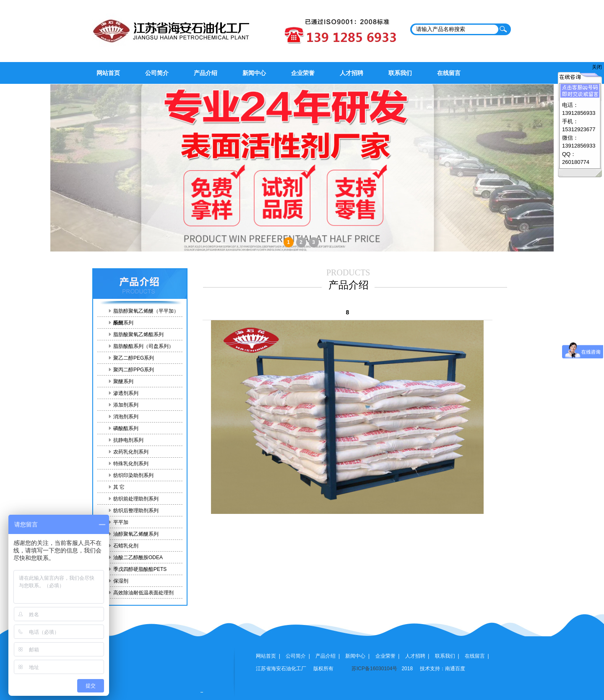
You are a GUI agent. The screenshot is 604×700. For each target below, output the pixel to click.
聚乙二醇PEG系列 (134, 358)
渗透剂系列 (126, 393)
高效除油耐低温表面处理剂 (143, 593)
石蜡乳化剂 (126, 546)
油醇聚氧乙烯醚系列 (136, 534)
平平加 (121, 522)
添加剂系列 (126, 405)
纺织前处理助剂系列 (136, 499)
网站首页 (108, 73)
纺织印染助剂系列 (133, 475)
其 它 (119, 487)
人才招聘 (351, 73)
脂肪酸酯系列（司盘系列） (143, 346)
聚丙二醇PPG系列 (134, 370)
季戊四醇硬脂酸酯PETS (140, 569)
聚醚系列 (123, 381)
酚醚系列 (123, 323)
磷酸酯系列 (126, 428)
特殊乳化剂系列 (131, 464)
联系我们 (400, 73)
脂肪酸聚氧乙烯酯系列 (138, 334)
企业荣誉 (303, 73)
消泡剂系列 (126, 417)
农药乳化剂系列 (131, 452)
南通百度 (455, 669)
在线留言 (449, 73)
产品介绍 (206, 73)
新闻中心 (254, 73)
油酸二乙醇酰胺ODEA (138, 557)
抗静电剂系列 (128, 440)
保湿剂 (121, 581)
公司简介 (157, 73)
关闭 (597, 67)
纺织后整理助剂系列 (136, 511)
